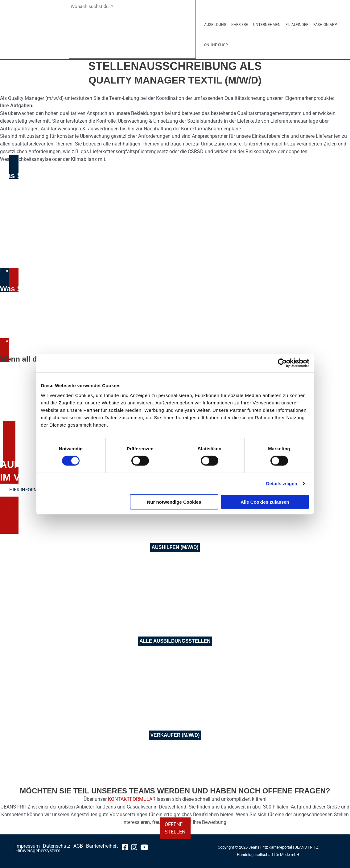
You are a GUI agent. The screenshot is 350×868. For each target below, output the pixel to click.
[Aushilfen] (175, 548)
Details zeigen (282, 483)
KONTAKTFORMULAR (132, 799)
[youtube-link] (147, 848)
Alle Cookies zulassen (265, 502)
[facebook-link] (127, 848)
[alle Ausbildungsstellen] (175, 641)
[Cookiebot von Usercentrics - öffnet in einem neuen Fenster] (282, 363)
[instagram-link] (136, 848)
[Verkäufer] (175, 735)
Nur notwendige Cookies (174, 502)
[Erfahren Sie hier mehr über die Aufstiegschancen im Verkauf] (33, 490)
